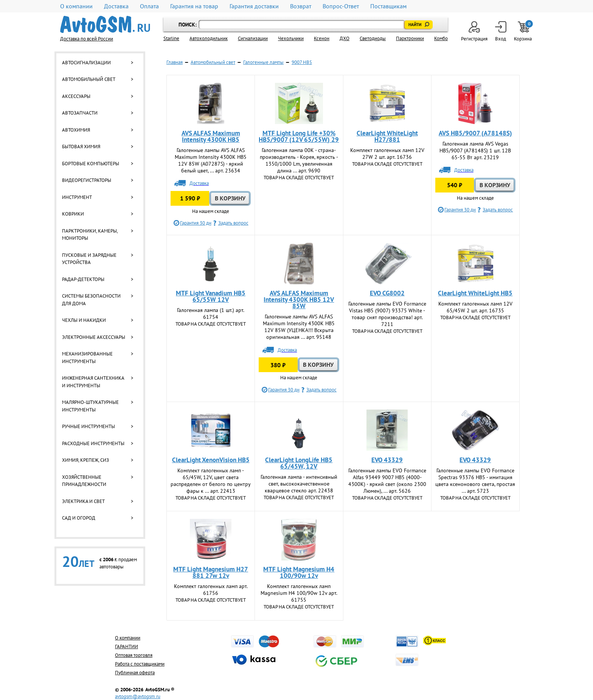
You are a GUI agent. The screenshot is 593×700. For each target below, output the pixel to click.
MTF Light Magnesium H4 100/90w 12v (299, 572)
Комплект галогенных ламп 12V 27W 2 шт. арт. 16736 (387, 154)
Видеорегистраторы (87, 180)
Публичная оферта (135, 673)
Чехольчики (291, 38)
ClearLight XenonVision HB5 (211, 460)
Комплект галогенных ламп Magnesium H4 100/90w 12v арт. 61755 (299, 593)
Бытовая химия (81, 147)
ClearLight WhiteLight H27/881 (387, 136)
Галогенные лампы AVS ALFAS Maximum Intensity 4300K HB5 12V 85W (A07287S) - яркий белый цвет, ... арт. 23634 (211, 160)
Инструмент (77, 197)
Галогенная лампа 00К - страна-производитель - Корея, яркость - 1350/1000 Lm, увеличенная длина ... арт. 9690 (299, 160)
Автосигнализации (86, 63)
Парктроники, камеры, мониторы (90, 235)
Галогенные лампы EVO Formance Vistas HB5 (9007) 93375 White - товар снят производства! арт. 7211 (387, 314)
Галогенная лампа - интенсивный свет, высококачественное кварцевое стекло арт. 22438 (299, 484)
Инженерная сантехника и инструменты (93, 382)
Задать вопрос (233, 223)
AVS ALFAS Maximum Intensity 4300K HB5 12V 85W (299, 300)
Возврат (301, 6)
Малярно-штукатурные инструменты (90, 406)
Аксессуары (76, 96)
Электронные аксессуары (94, 337)
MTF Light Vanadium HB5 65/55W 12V (211, 296)
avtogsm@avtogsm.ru (138, 696)
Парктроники (410, 38)
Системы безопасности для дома (91, 300)
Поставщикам (388, 6)
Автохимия (76, 130)
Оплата (149, 6)
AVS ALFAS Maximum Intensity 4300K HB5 (211, 136)
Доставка (116, 6)
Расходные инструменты (93, 443)
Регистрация (474, 32)
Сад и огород (79, 518)
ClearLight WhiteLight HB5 (475, 293)
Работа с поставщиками (140, 664)
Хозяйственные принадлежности (84, 481)
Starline (171, 38)
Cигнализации (253, 38)
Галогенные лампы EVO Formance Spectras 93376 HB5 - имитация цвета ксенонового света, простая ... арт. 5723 (475, 481)
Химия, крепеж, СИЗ (85, 460)
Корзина (523, 32)
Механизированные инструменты (87, 358)
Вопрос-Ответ (341, 6)
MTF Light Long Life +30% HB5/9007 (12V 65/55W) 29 (299, 136)
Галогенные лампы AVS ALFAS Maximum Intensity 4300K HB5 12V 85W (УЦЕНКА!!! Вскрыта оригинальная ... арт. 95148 (299, 327)
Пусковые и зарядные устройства (89, 259)
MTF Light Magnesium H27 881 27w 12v (211, 572)
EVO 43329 (387, 460)
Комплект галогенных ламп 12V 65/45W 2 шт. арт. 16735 (475, 307)
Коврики (73, 214)
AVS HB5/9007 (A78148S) (475, 133)
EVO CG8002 (387, 293)
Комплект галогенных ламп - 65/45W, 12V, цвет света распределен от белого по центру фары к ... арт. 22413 (211, 481)
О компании (76, 6)
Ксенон (322, 38)
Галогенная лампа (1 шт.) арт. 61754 (211, 314)
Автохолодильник (209, 38)
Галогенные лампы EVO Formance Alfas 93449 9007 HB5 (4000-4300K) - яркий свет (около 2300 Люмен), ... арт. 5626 (387, 481)
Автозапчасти (80, 113)
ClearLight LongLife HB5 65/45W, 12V (299, 463)
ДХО (345, 38)
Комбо (441, 38)
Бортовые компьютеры (91, 164)
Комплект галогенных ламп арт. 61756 (211, 590)
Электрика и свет (83, 501)
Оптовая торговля (134, 655)
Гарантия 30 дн (196, 223)
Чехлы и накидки (84, 320)
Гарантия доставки (254, 6)
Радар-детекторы (83, 279)
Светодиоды (373, 38)
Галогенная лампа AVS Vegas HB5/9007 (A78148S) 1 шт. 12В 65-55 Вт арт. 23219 (475, 151)
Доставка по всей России (87, 39)
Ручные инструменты (88, 426)
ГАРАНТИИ (127, 646)
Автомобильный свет (89, 79)
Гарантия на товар (194, 6)
